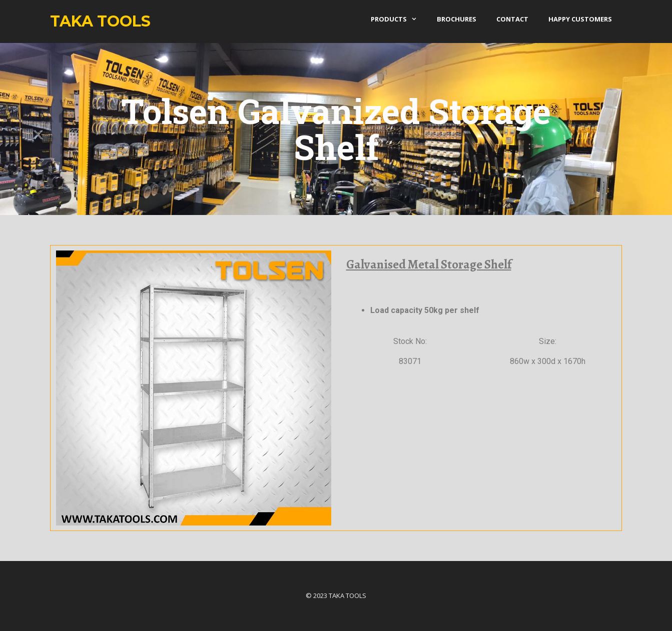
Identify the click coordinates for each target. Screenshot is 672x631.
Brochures (457, 19)
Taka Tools (100, 21)
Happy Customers (580, 19)
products (399, 19)
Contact (512, 19)
